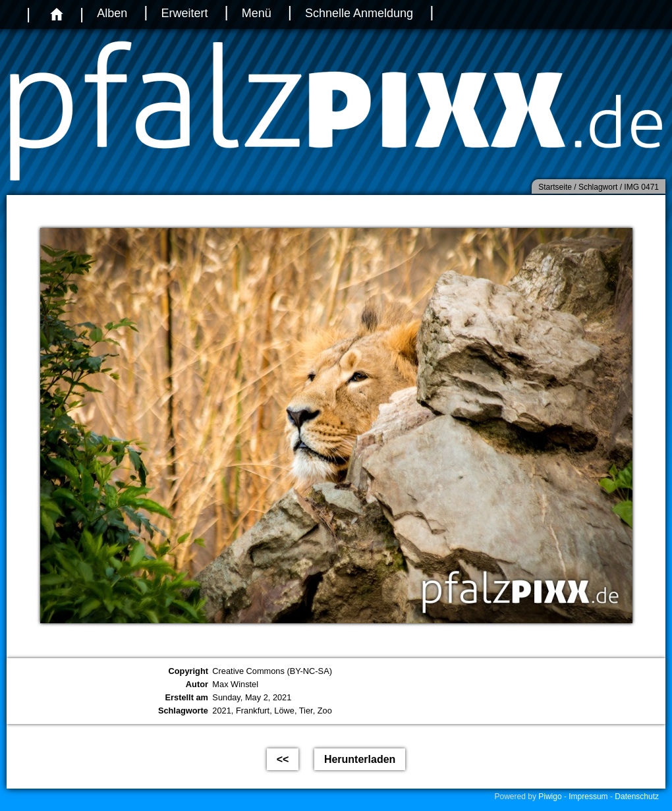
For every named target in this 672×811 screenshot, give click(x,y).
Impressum (588, 797)
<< (283, 759)
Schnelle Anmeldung (359, 13)
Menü (257, 13)
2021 (221, 711)
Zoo (325, 711)
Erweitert (184, 13)
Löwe (284, 711)
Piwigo (550, 797)
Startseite (555, 187)
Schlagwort (598, 187)
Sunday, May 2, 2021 (252, 697)
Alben (112, 13)
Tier (306, 711)
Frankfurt (253, 711)
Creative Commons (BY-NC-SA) (272, 671)
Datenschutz (637, 797)
